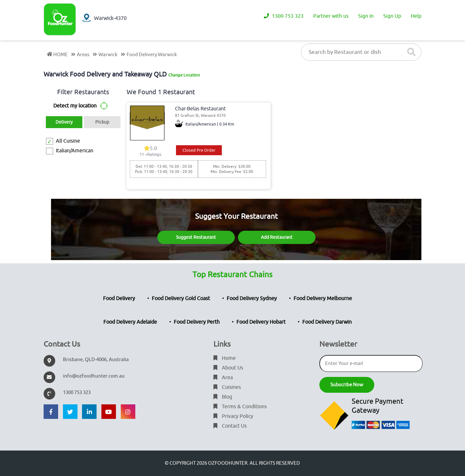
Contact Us (230, 426)
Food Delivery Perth (197, 322)
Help (416, 16)
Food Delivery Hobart (261, 322)
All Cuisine (68, 141)
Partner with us (331, 16)
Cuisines (227, 387)
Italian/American (75, 151)
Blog (223, 397)
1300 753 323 (284, 16)
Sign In (366, 16)
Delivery (64, 122)
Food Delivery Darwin (327, 322)
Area (223, 378)
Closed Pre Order (199, 150)
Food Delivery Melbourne (323, 299)
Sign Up (392, 16)
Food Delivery (119, 299)
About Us (228, 368)
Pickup (102, 122)
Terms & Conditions (240, 407)
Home (225, 358)
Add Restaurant (277, 237)
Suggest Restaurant (196, 237)
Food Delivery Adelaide (130, 322)
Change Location (184, 75)
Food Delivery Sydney (252, 299)
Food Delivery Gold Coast (181, 299)
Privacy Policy (233, 416)
